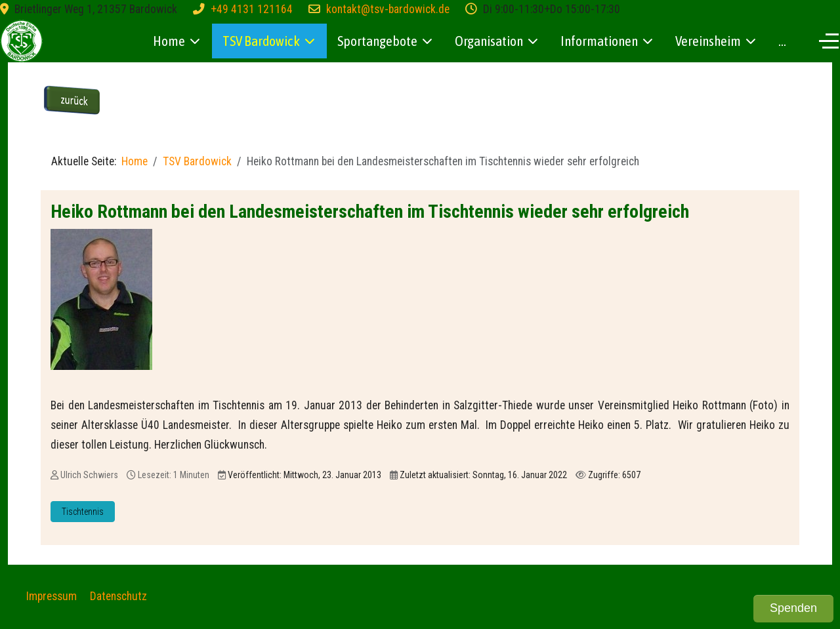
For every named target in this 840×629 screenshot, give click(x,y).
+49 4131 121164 (252, 9)
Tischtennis (83, 512)
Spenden (793, 608)
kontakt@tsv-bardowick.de (388, 9)
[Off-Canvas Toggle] (829, 41)
